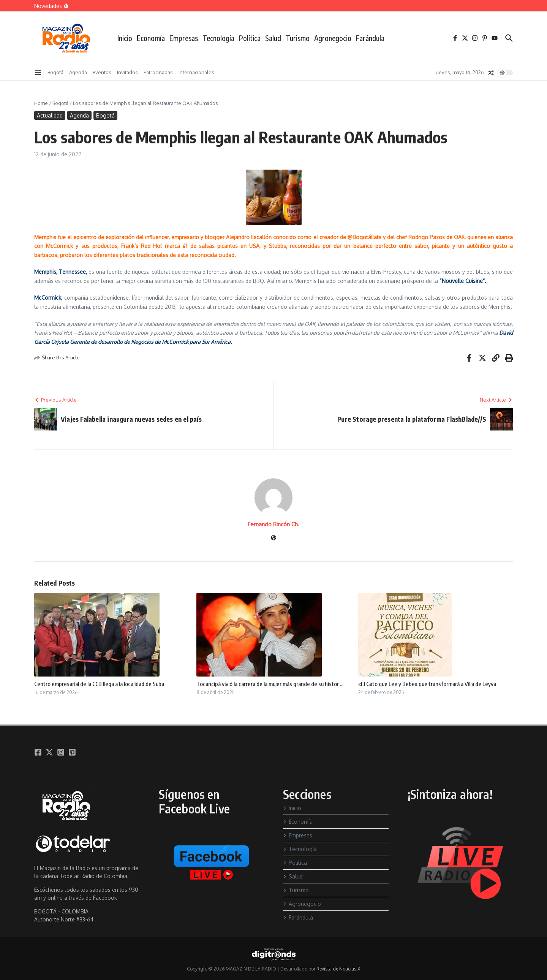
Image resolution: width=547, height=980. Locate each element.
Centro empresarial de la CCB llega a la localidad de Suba (99, 684)
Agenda (78, 72)
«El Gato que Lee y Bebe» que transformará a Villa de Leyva (427, 684)
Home (41, 103)
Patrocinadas (158, 72)
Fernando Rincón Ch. (273, 524)
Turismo (298, 38)
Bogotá (55, 72)
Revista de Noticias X (338, 969)
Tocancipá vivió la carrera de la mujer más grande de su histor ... (270, 684)
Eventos (102, 72)
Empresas (184, 38)
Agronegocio (333, 38)
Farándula (370, 38)
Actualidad (50, 115)
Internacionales (196, 72)
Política (250, 38)
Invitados (127, 72)
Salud (273, 38)
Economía (151, 38)
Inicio (125, 38)
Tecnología (218, 38)
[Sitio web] (273, 538)
